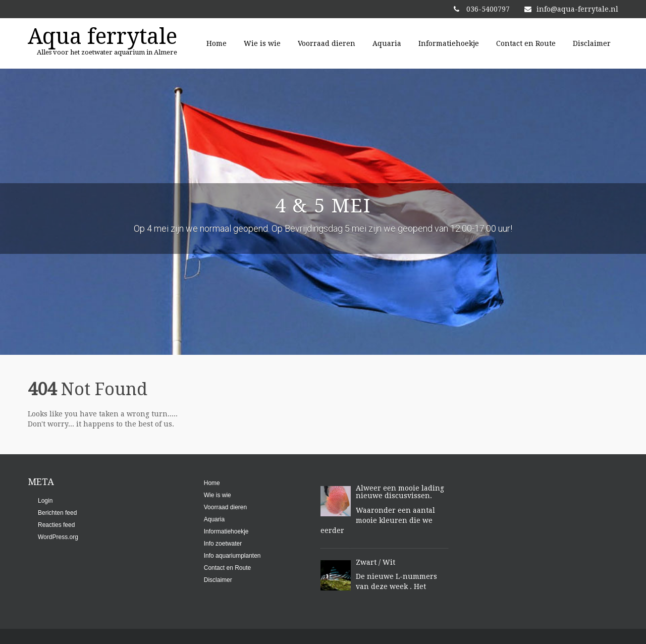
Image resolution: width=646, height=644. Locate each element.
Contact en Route (526, 43)
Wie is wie (262, 43)
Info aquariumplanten (232, 556)
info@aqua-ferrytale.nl (571, 9)
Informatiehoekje (449, 43)
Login (45, 501)
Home (217, 43)
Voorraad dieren (327, 43)
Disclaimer (592, 43)
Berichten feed (57, 513)
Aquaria (387, 43)
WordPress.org (58, 537)
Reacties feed (56, 525)
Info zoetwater (223, 544)
